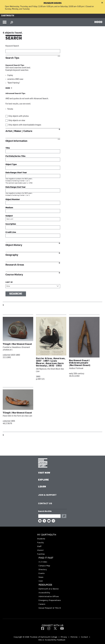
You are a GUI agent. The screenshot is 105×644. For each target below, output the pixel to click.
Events (42, 573)
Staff (39, 546)
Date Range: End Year (16, 187)
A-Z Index (43, 562)
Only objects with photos (19, 116)
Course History (14, 275)
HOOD (98, 22)
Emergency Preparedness (50, 600)
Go (64, 516)
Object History (14, 245)
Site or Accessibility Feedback (52, 640)
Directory (43, 569)
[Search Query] (49, 516)
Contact (84, 637)
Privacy (64, 637)
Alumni (40, 550)
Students (41, 539)
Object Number (13, 200)
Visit (41, 581)
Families (41, 554)
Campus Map (44, 566)
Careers (42, 604)
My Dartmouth (47, 535)
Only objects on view (17, 121)
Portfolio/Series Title (15, 156)
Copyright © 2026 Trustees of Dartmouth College (35, 637)
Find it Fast (46, 558)
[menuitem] (52, 544)
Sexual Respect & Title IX (50, 608)
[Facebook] (43, 628)
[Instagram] (49, 628)
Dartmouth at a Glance (49, 589)
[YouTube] (62, 628)
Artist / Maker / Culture (19, 131)
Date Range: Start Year (16, 173)
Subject (9, 216)
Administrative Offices (49, 596)
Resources (45, 585)
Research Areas (15, 265)
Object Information (16, 141)
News (41, 577)
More (8, 88)
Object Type (11, 165)
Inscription (11, 224)
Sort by (9, 282)
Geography (12, 255)
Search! (16, 294)
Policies (74, 637)
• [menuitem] (59, 637)
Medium (9, 208)
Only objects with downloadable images (25, 125)
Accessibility (44, 593)
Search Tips (12, 58)
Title (8, 148)
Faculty (40, 542)
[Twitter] (55, 628)
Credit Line (11, 232)
